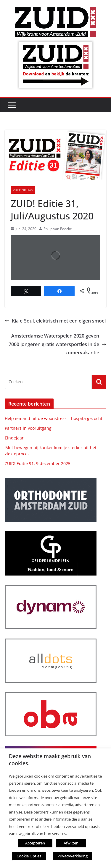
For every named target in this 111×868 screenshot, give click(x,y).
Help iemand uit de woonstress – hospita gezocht (54, 418)
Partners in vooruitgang (28, 428)
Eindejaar (14, 438)
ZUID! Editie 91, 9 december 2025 (38, 463)
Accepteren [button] (35, 843)
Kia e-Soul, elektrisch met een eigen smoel (55, 321)
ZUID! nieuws (23, 190)
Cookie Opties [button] (29, 856)
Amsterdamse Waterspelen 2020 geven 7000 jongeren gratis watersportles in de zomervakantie (57, 344)
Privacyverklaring (73, 856)
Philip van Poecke (58, 229)
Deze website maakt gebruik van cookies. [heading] (50, 760)
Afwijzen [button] (71, 843)
